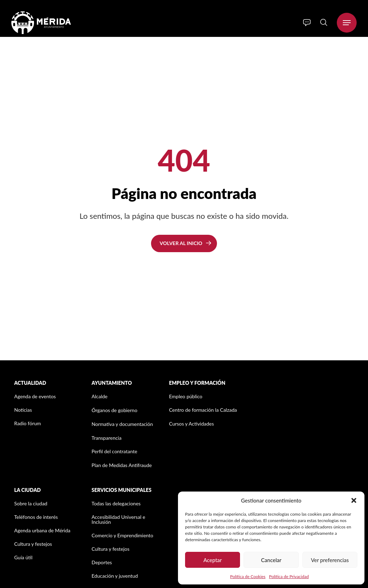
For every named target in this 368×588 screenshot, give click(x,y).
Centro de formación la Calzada (203, 410)
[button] (354, 500)
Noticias (23, 410)
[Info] (307, 23)
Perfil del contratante (114, 451)
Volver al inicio (181, 243)
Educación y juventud (115, 576)
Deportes (102, 562)
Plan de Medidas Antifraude (122, 465)
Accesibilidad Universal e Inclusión (118, 519)
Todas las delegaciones (116, 503)
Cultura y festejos (33, 544)
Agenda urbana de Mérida (42, 530)
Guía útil (23, 557)
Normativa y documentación (122, 424)
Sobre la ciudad (31, 503)
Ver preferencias (330, 560)
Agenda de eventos (35, 396)
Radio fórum (27, 423)
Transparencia (106, 438)
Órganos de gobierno (114, 410)
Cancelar (271, 560)
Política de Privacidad (289, 576)
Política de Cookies (248, 576)
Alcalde (99, 396)
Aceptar (213, 560)
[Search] (324, 22)
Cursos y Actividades (192, 424)
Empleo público (186, 396)
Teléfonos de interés (36, 517)
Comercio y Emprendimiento (122, 535)
